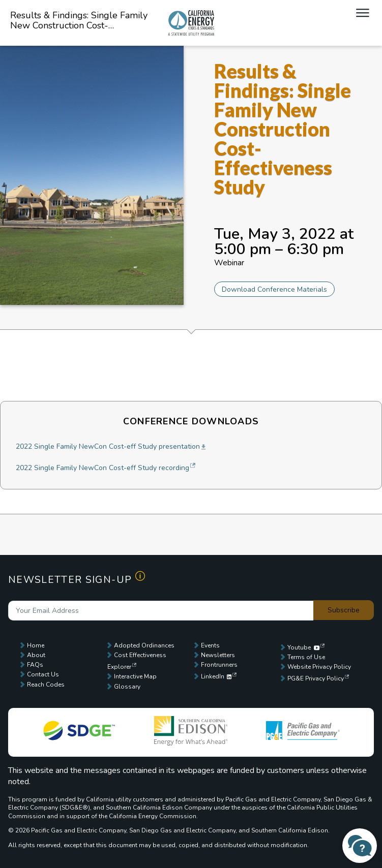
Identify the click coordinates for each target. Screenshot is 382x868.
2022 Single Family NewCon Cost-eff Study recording (102, 468)
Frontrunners (219, 665)
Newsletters (218, 655)
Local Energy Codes (191, 23)
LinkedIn (216, 676)
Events (210, 645)
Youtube (303, 647)
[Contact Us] (360, 846)
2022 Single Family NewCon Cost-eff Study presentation (108, 446)
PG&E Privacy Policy (316, 678)
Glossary (127, 687)
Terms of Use (306, 657)
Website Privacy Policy (319, 667)
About (36, 655)
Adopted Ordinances (144, 645)
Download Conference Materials (274, 289)
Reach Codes (46, 685)
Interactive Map (135, 676)
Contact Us (43, 674)
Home (36, 645)
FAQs (35, 665)
